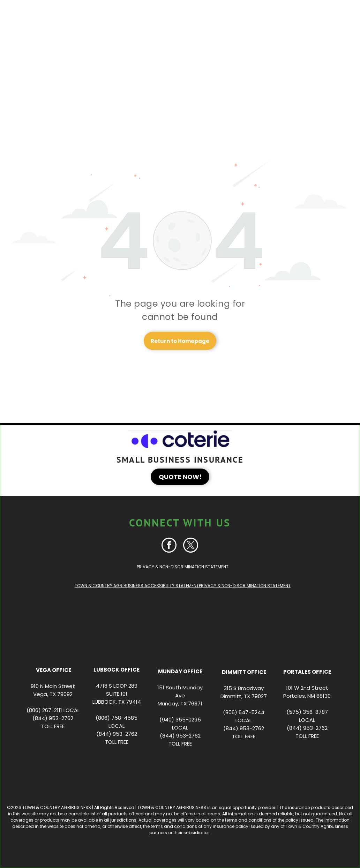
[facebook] (169, 546)
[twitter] (191, 546)
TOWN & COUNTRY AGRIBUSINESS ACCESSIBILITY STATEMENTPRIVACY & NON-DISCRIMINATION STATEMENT (183, 586)
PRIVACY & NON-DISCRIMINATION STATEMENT (183, 567)
